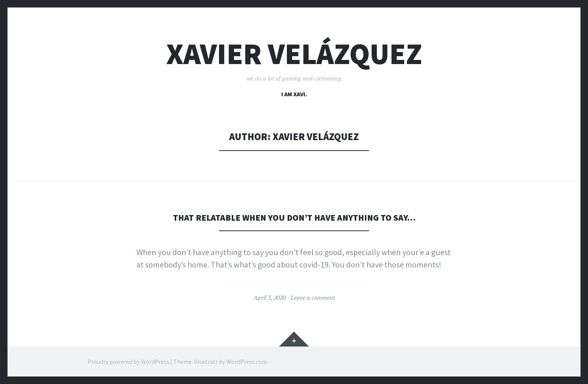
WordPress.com (247, 362)
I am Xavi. (294, 94)
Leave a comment (313, 297)
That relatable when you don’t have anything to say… (294, 217)
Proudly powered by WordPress (128, 362)
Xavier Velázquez (294, 54)
